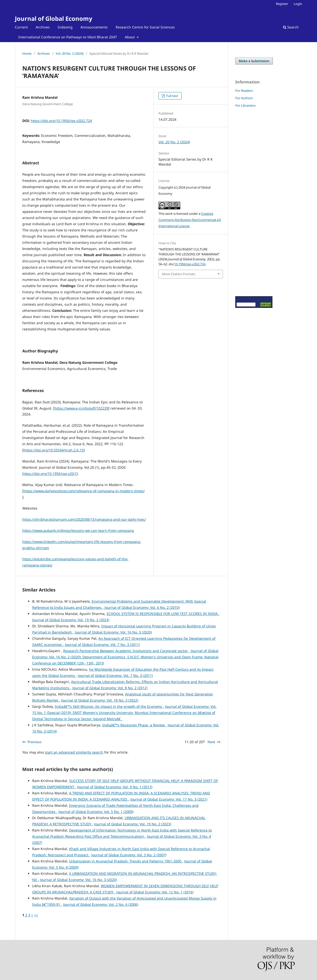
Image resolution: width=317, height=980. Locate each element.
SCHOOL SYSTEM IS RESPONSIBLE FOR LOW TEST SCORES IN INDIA (163, 614)
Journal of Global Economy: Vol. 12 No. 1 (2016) (155, 892)
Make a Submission (254, 61)
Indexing (65, 27)
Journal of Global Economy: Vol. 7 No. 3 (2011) (102, 645)
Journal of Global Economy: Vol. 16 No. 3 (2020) (113, 632)
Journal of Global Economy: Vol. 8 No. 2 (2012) (110, 688)
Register (282, 4)
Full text (172, 96)
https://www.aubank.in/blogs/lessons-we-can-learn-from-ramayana (78, 530)
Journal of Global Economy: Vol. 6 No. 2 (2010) (142, 607)
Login (298, 4)
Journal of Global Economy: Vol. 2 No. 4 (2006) (101, 904)
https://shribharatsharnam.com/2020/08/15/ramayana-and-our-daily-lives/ (84, 519)
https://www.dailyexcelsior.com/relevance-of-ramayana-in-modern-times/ (84, 491)
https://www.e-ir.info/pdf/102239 (81, 408)
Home (27, 53)
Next (211, 742)
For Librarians (245, 105)
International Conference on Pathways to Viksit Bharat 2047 (68, 37)
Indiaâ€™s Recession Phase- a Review (134, 725)
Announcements (94, 27)
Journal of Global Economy (54, 18)
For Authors (244, 98)
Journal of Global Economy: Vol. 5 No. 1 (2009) (96, 812)
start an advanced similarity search (74, 752)
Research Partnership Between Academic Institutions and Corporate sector (126, 651)
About (130, 37)
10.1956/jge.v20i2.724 (190, 264)
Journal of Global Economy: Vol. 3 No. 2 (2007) (129, 855)
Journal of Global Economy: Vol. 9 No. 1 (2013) (115, 787)
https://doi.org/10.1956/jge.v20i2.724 (61, 121)
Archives (43, 27)
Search (291, 27)
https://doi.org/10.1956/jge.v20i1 (49, 474)
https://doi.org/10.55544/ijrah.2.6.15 (53, 450)
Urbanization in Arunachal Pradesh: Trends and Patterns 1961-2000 (126, 861)
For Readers (244, 91)
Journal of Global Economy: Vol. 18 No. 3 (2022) (100, 700)
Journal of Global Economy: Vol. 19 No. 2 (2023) (71, 620)
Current (21, 27)
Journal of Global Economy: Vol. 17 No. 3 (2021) (169, 799)
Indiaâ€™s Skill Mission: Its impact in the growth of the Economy (109, 706)
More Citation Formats (179, 274)
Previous (35, 742)
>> (36, 915)
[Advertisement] (250, 202)
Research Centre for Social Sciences (145, 27)
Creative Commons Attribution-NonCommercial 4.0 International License (190, 220)
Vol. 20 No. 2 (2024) (70, 53)
